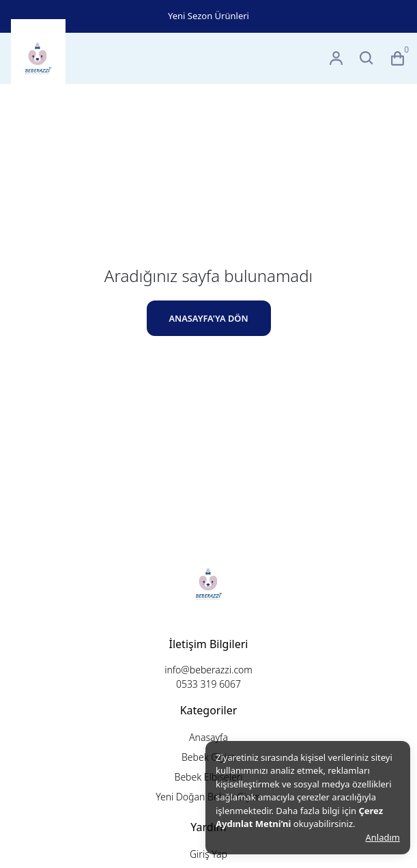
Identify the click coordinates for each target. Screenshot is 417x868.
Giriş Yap (208, 854)
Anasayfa (208, 737)
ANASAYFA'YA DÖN (208, 318)
